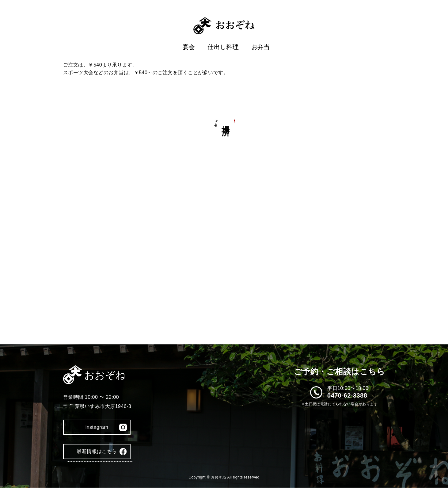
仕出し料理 (223, 47)
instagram (97, 427)
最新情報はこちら (97, 451)
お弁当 (261, 47)
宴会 (189, 47)
